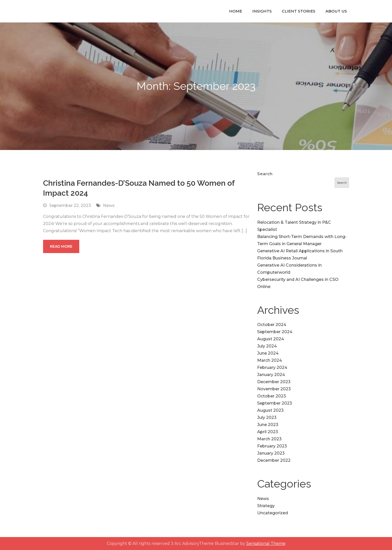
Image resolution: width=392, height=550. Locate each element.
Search (265, 174)
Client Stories (299, 11)
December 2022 (274, 460)
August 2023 (270, 410)
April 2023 (268, 432)
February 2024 (272, 367)
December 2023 (274, 382)
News (109, 205)
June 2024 (268, 353)
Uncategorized (273, 513)
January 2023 (271, 453)
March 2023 (269, 439)
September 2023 (275, 403)
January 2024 (271, 375)
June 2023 (268, 425)
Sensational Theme (266, 543)
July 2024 (267, 346)
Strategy (266, 506)
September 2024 (275, 332)
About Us (336, 11)
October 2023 (272, 396)
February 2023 (272, 446)
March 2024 (270, 360)
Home (236, 11)
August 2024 (271, 339)
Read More (61, 246)
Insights (262, 11)
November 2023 (274, 389)
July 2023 (267, 417)
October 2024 (272, 325)
